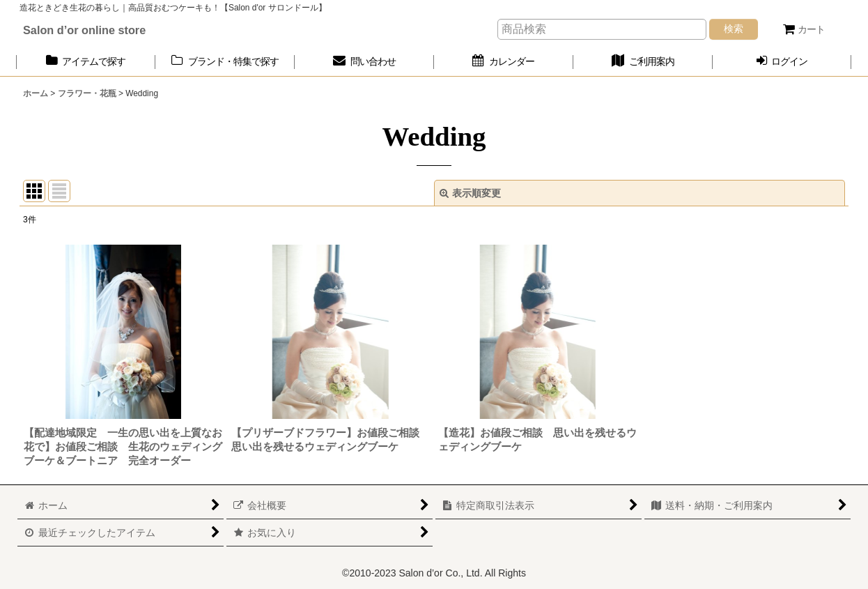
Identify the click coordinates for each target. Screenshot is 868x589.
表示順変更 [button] (470, 193)
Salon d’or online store (84, 30)
